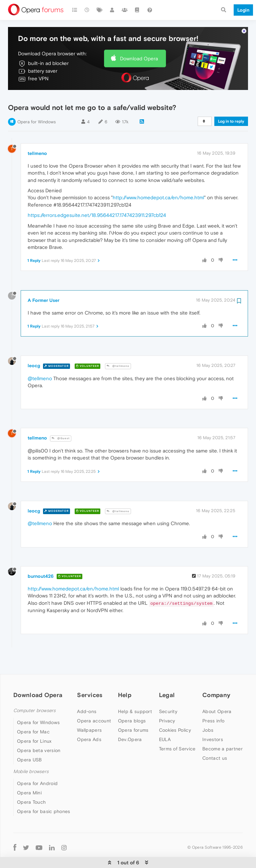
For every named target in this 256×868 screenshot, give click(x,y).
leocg (34, 346)
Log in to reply (231, 102)
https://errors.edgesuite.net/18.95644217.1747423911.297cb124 (97, 195)
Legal (167, 675)
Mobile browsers (31, 752)
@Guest (61, 419)
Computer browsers (34, 691)
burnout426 (41, 556)
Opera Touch (31, 782)
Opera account (94, 701)
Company (216, 675)
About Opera (217, 691)
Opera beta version (39, 731)
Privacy (167, 701)
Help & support (135, 691)
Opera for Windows (36, 102)
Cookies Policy (175, 710)
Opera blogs (132, 701)
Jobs (208, 710)
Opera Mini (29, 773)
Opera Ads (89, 719)
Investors (213, 719)
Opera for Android (37, 764)
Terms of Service (177, 729)
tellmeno (37, 134)
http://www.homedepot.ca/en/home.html (158, 178)
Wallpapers (89, 710)
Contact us (215, 738)
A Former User (43, 280)
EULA (165, 719)
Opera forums (133, 710)
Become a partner (222, 729)
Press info (213, 701)
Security (168, 691)
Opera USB (29, 740)
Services (90, 675)
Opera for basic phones (44, 792)
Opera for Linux (34, 721)
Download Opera (139, 38)
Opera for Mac (33, 712)
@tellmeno (118, 346)
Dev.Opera (130, 719)
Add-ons (87, 691)
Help (125, 675)
